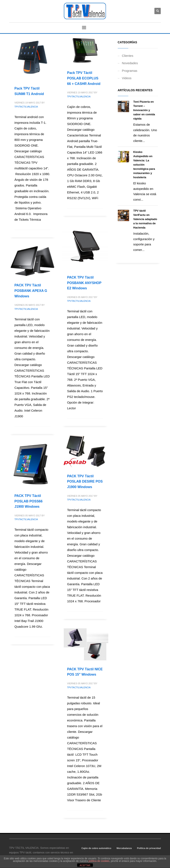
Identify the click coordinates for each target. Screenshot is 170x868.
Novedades (130, 63)
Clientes (128, 56)
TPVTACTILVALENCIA (26, 107)
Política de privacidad (149, 848)
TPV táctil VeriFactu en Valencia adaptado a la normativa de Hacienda (145, 219)
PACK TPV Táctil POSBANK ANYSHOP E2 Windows (84, 283)
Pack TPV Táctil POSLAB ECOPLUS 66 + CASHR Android (84, 78)
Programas (130, 71)
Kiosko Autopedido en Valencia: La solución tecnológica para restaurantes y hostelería (144, 165)
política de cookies (99, 861)
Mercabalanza (124, 848)
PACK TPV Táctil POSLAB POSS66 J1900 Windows (29, 501)
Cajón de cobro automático (96, 848)
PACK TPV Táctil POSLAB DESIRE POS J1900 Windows (85, 482)
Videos (127, 78)
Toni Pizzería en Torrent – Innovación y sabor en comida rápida (144, 110)
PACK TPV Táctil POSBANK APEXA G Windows (31, 291)
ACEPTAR (85, 865)
